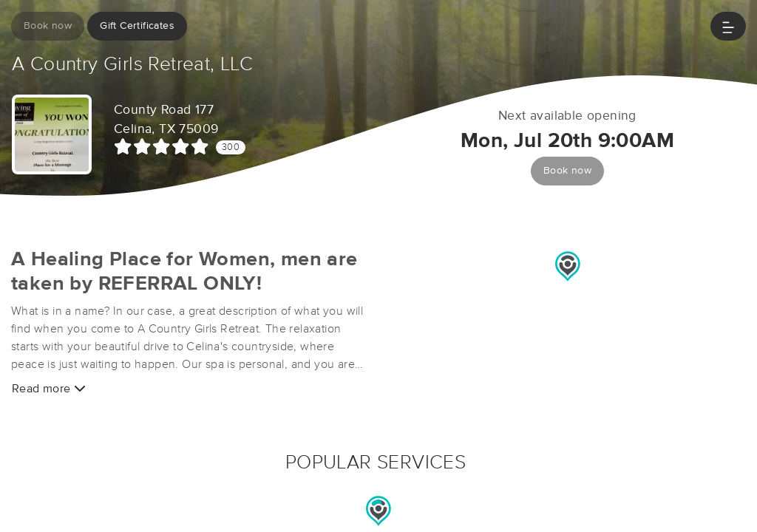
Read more (49, 388)
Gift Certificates (137, 26)
